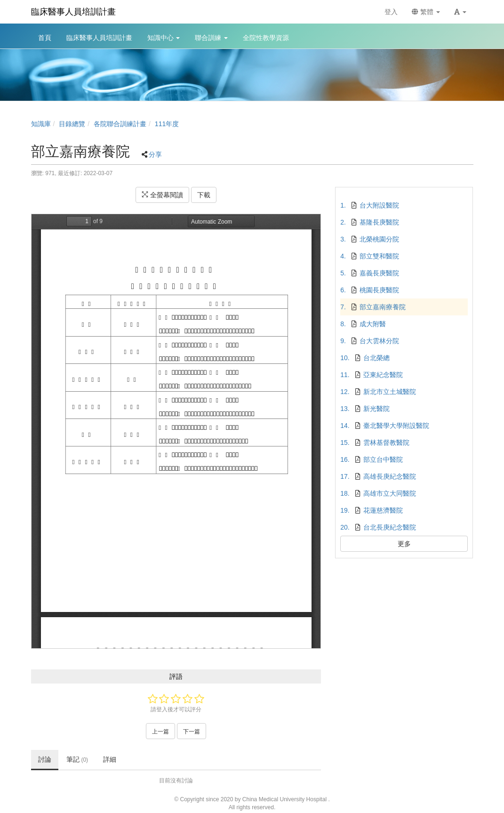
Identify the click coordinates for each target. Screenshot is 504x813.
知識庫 (41, 124)
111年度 (167, 124)
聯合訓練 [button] (211, 38)
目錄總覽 (72, 124)
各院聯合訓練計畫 (120, 124)
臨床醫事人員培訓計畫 (73, 12)
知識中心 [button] (164, 38)
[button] (460, 12)
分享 (155, 154)
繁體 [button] (426, 12)
